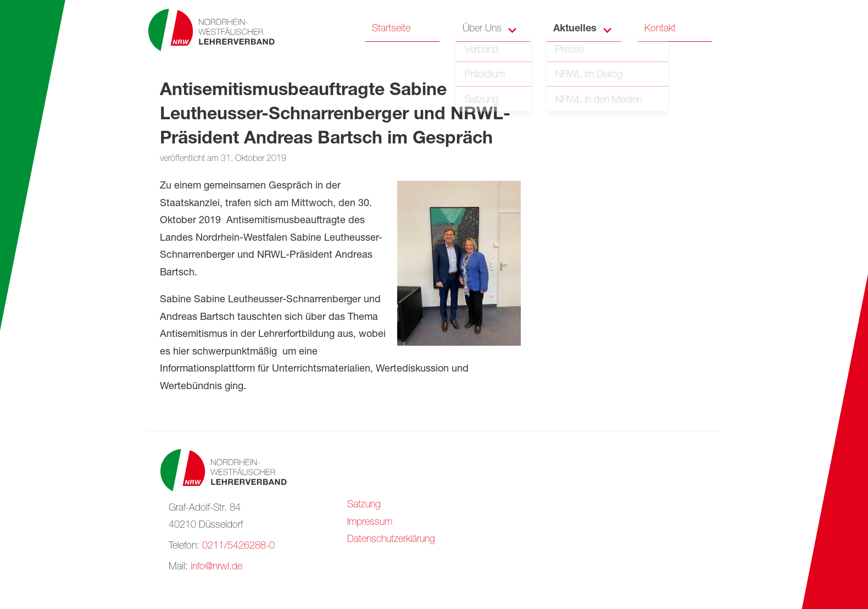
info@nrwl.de (216, 567)
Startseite (391, 29)
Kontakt (660, 29)
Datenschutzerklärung (391, 540)
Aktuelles (575, 29)
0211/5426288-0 (238, 546)
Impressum (370, 523)
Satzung (364, 505)
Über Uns (482, 29)
